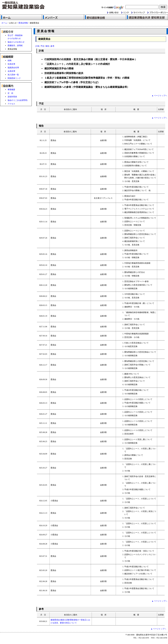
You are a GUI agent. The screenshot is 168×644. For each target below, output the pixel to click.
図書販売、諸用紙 (15, 45)
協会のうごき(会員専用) (18, 100)
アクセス (11, 104)
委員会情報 (23, 23)
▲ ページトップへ (159, 96)
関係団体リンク (14, 78)
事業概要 (11, 90)
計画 (37, 46)
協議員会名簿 (13, 68)
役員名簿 (11, 64)
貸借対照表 (12, 97)
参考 (52, 46)
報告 (47, 46)
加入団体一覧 (13, 75)
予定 (42, 46)
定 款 (10, 93)
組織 (10, 60)
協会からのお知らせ (16, 42)
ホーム (4, 23)
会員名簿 (11, 71)
